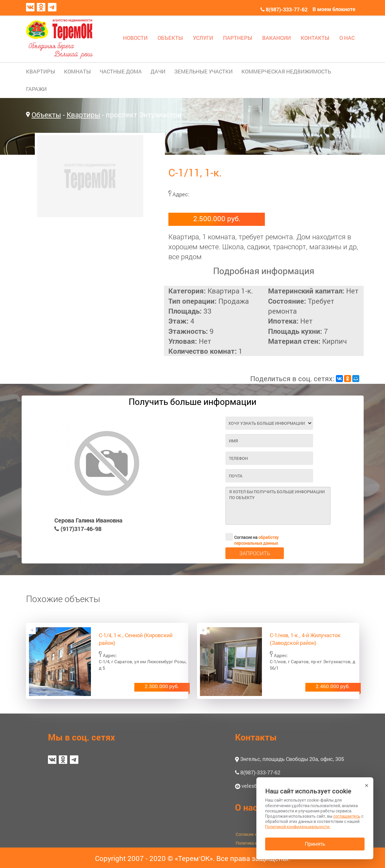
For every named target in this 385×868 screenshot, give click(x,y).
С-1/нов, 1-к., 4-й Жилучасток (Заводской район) (305, 639)
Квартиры (83, 115)
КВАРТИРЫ (41, 71)
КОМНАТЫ (77, 71)
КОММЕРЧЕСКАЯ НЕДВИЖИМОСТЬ (286, 71)
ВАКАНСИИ (277, 38)
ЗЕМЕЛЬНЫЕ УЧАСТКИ (203, 71)
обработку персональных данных (256, 540)
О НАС (347, 38)
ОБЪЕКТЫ (170, 38)
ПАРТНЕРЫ (238, 38)
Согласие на (252, 537)
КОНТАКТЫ (315, 38)
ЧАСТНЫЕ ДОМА (121, 71)
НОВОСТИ (135, 38)
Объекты (46, 115)
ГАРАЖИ (36, 89)
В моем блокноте (334, 9)
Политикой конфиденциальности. (298, 827)
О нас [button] (246, 807)
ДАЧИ (158, 71)
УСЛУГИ (203, 38)
